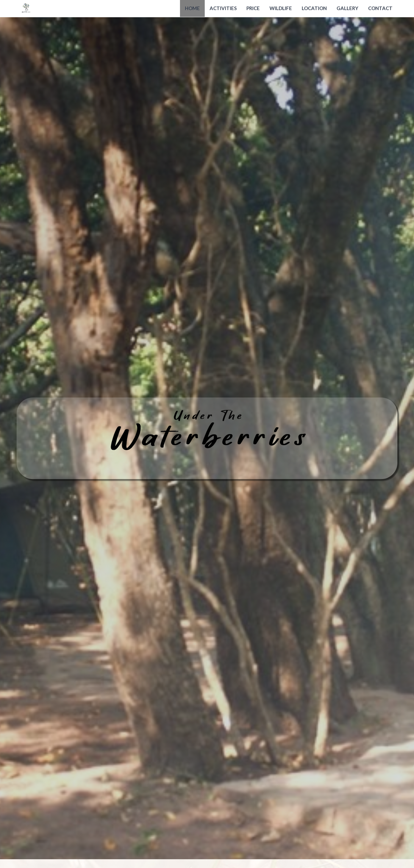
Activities (223, 8)
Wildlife (281, 8)
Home (192, 8)
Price (253, 8)
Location (314, 8)
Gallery (347, 8)
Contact (380, 8)
